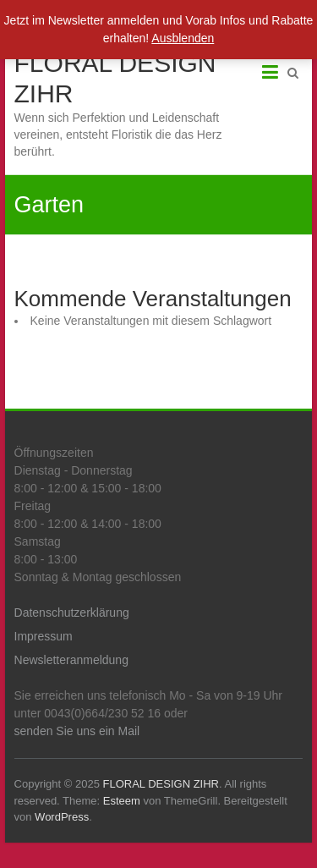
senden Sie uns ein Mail (77, 731)
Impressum (44, 636)
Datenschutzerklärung (72, 613)
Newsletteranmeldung (71, 660)
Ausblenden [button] (183, 38)
